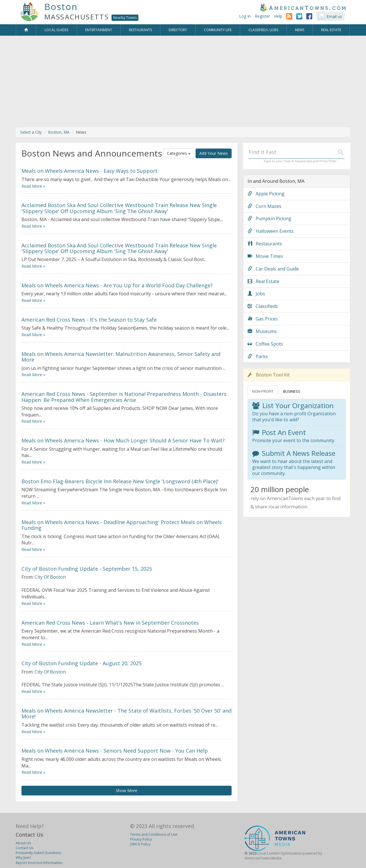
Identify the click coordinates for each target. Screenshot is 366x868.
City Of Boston (50, 577)
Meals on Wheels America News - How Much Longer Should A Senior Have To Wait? (123, 440)
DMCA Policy (140, 844)
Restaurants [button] (140, 30)
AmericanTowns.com (303, 7)
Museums (262, 331)
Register (262, 16)
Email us (334, 16)
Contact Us (29, 835)
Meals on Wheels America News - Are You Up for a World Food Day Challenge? (117, 285)
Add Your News (214, 153)
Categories (179, 153)
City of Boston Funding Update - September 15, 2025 (87, 569)
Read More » (33, 186)
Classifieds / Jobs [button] (263, 30)
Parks (258, 356)
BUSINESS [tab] (292, 391)
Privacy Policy (141, 839)
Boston (61, 7)
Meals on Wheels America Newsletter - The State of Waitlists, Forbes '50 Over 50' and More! (127, 713)
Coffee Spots (265, 344)
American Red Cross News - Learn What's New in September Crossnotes (110, 623)
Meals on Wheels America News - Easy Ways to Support (89, 171)
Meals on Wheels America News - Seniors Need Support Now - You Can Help (115, 751)
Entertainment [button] (99, 30)
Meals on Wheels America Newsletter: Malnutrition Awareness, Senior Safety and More (121, 357)
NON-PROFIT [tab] (263, 391)
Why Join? (23, 858)
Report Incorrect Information (39, 863)
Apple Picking (266, 194)
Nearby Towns (125, 18)
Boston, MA (59, 132)
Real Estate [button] (331, 30)
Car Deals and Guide (273, 269)
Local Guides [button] (56, 30)
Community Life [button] (218, 30)
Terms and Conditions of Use (154, 834)
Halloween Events (271, 231)
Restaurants (265, 244)
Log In (245, 16)
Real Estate (263, 281)
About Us (23, 843)
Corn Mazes (264, 206)
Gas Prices (263, 319)
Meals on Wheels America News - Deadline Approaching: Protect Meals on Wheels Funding (122, 525)
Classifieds (263, 306)
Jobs (256, 294)
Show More (127, 790)
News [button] (300, 30)
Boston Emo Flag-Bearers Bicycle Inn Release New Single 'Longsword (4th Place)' (120, 481)
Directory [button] (178, 30)
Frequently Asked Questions (38, 853)
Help (278, 16)
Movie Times (265, 256)
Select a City (31, 132)
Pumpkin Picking (269, 218)
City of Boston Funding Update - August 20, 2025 (81, 663)
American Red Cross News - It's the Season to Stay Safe (89, 320)
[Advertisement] (183, 81)
